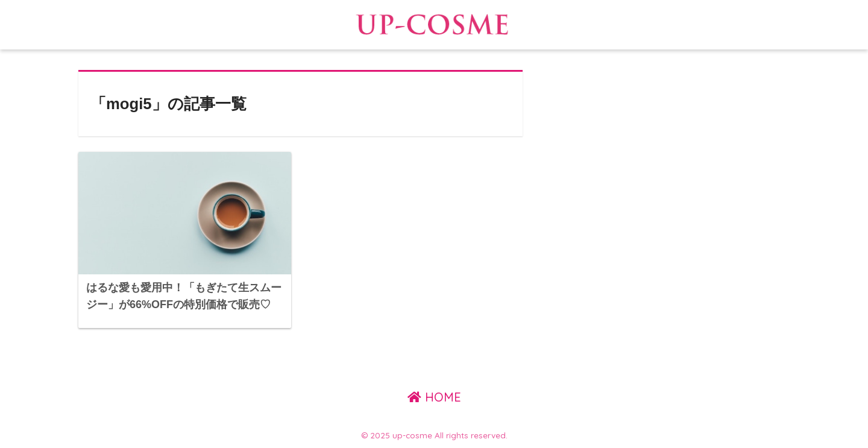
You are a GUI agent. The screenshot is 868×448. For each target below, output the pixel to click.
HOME (434, 397)
